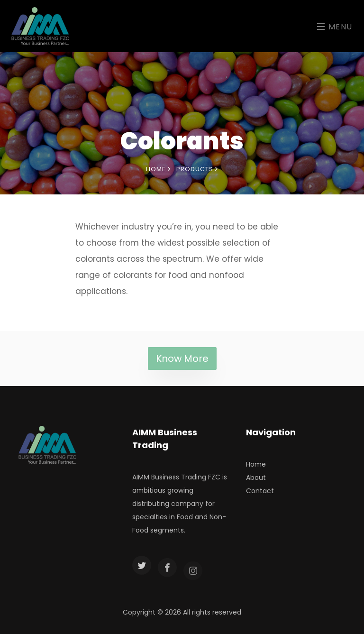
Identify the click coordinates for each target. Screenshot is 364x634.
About (256, 478)
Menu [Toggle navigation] (335, 27)
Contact (260, 491)
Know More (182, 358)
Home (158, 169)
